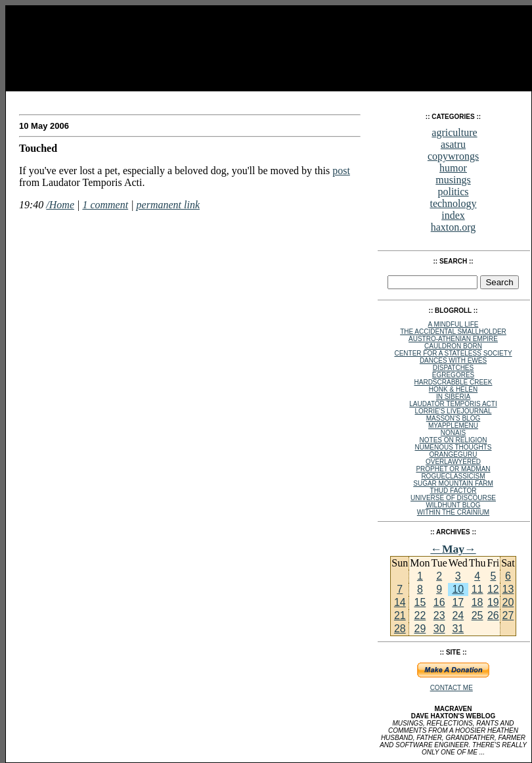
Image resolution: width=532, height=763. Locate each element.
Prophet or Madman (453, 469)
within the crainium (453, 512)
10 (458, 589)
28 (400, 629)
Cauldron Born (453, 346)
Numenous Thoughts (453, 447)
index (453, 215)
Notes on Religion (454, 440)
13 (508, 589)
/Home (60, 205)
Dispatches (453, 368)
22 (420, 615)
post (341, 171)
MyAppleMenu (453, 426)
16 (439, 602)
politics (453, 192)
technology (453, 203)
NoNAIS (453, 433)
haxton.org (454, 227)
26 (493, 615)
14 (400, 602)
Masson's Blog (454, 418)
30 (439, 629)
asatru (453, 144)
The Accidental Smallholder (453, 332)
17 (458, 602)
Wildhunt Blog (453, 505)
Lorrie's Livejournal (454, 411)
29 (420, 629)
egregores (453, 375)
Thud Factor (454, 491)
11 (477, 589)
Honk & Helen (453, 389)
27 (508, 615)
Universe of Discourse (453, 498)
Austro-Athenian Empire (453, 339)
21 (400, 615)
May (453, 549)
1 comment (105, 205)
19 (493, 602)
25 (477, 615)
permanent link (168, 205)
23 (439, 615)
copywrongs (453, 156)
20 (508, 602)
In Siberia (453, 397)
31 (458, 629)
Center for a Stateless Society (453, 353)
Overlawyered (453, 462)
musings (453, 180)
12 (493, 589)
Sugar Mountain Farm (453, 483)
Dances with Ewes (453, 360)
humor (453, 168)
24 (458, 615)
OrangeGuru (454, 454)
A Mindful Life (454, 324)
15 (420, 602)
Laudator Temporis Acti (453, 404)
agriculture (454, 132)
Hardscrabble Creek (454, 382)
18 (477, 602)
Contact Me (452, 688)
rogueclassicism (453, 476)
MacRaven (44, 99)
